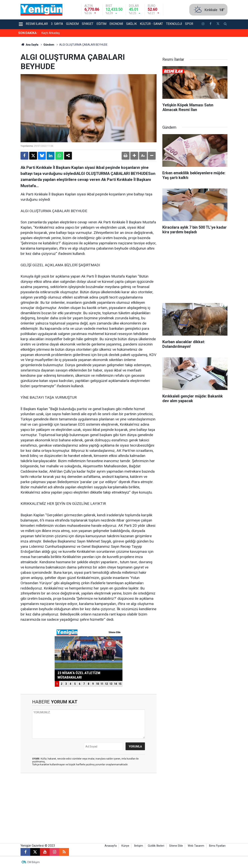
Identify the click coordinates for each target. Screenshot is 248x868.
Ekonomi (116, 24)
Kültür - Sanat (151, 24)
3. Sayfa (57, 24)
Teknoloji (174, 24)
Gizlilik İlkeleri (156, 846)
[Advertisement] (195, 270)
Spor (189, 24)
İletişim (139, 846)
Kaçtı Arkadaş (50, 33)
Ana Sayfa (29, 45)
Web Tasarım (196, 846)
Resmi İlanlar (37, 24)
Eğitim (101, 24)
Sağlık (131, 24)
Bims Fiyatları (217, 846)
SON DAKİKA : (28, 33)
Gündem (72, 24)
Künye (125, 846)
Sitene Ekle (176, 846)
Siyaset (88, 24)
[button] (134, 156)
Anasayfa (111, 846)
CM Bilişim (33, 862)
